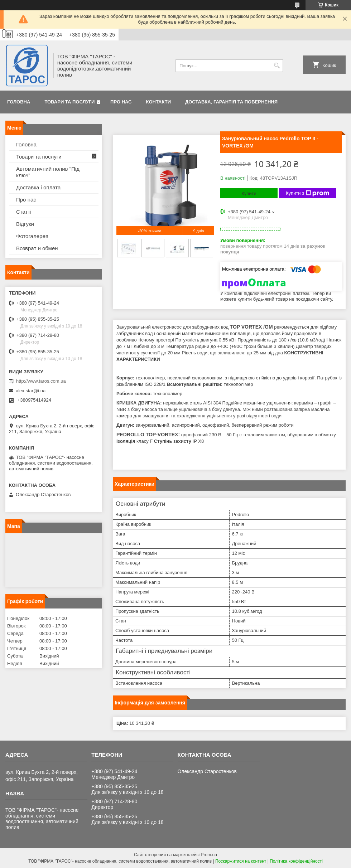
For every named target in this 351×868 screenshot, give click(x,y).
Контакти (159, 102)
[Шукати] (277, 66)
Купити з (307, 193)
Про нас (121, 102)
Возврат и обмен (37, 248)
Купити (249, 193)
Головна (19, 102)
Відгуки (25, 224)
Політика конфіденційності (296, 861)
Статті (24, 212)
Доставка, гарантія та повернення (231, 102)
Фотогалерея (32, 236)
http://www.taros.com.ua (41, 381)
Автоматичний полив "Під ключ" (48, 172)
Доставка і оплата (38, 187)
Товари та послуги (69, 102)
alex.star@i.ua (31, 391)
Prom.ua (209, 855)
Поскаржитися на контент (241, 861)
